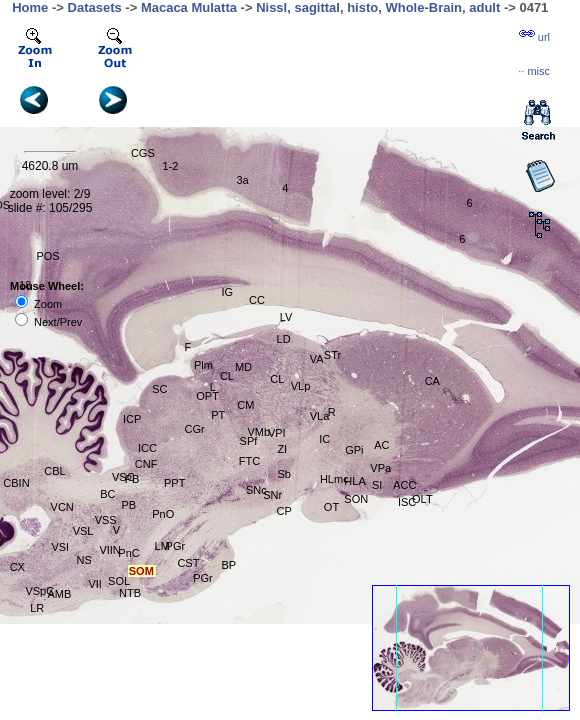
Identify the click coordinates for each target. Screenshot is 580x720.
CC (257, 300)
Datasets (95, 7)
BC (107, 494)
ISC (407, 502)
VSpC (39, 591)
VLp (301, 386)
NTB (130, 593)
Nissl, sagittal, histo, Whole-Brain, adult (378, 7)
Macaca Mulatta (189, 7)
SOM (141, 571)
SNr (272, 495)
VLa (320, 416)
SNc (256, 490)
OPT (207, 396)
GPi (354, 450)
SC (159, 389)
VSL (83, 531)
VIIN (109, 550)
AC (381, 445)
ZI (282, 449)
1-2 (170, 166)
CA (432, 381)
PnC (128, 553)
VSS (106, 520)
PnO (163, 514)
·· (534, 71)
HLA (354, 481)
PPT (174, 483)
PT (218, 415)
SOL (119, 581)
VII (94, 584)
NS (84, 560)
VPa (380, 468)
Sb (283, 474)
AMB (59, 594)
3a (242, 180)
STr (332, 355)
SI (377, 485)
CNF (146, 464)
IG (227, 292)
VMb (258, 432)
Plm (203, 365)
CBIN (16, 483)
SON (356, 499)
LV (286, 317)
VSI (60, 547)
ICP (132, 419)
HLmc (334, 479)
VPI (277, 433)
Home (30, 7)
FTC (249, 461)
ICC (147, 448)
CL (277, 379)
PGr (176, 546)
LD (284, 339)
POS (47, 256)
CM (245, 405)
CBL (54, 471)
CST (188, 563)
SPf (249, 441)
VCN (62, 507)
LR (37, 608)
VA (317, 359)
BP (228, 565)
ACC (404, 485)
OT (331, 507)
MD (243, 367)
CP (284, 511)
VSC (123, 477)
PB (132, 479)
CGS (143, 153)
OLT (422, 499)
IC (324, 439)
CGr (194, 429)
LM (162, 546)
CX (17, 567)
